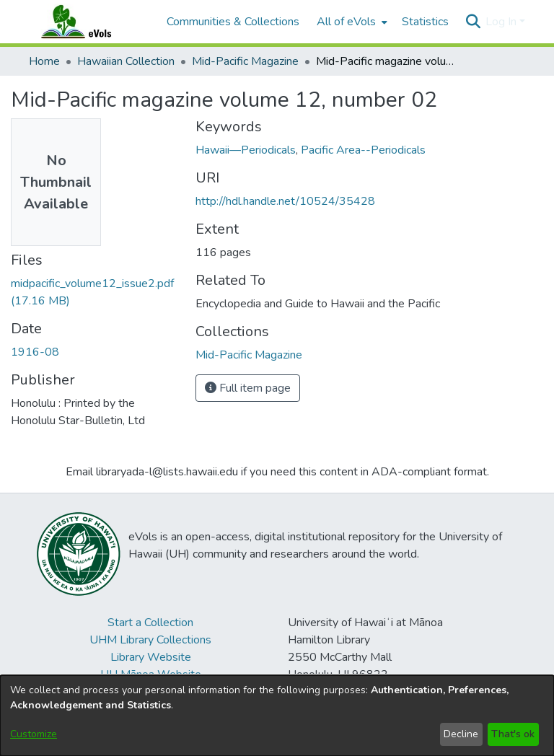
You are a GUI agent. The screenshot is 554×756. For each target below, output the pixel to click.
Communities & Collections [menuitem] (233, 22)
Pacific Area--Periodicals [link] (363, 150)
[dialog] (277, 716)
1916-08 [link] (35, 352)
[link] (249, 355)
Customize (34, 734)
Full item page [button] (248, 388)
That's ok (513, 734)
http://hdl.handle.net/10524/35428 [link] (285, 201)
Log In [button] (502, 22)
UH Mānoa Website (151, 674)
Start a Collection (150, 623)
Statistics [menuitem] (425, 22)
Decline (461, 734)
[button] (473, 22)
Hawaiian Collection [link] (126, 61)
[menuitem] (351, 22)
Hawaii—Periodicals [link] (246, 150)
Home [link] (44, 61)
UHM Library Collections (150, 640)
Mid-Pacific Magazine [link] (245, 61)
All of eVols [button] (346, 22)
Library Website (151, 657)
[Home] (90, 22)
